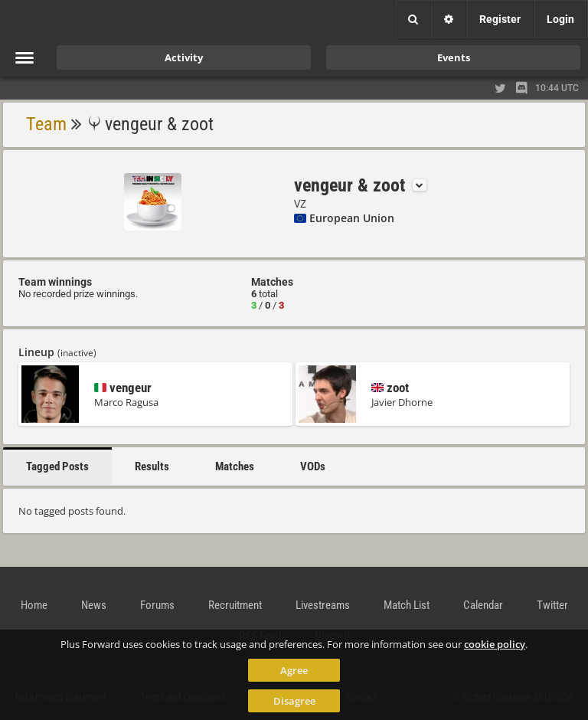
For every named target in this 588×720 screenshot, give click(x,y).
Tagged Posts (57, 466)
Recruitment (235, 605)
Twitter (552, 605)
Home (34, 605)
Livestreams (323, 605)
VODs (313, 466)
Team (46, 124)
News (94, 605)
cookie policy (495, 644)
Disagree (294, 701)
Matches (235, 466)
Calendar (483, 605)
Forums (157, 605)
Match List (407, 605)
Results (152, 466)
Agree (294, 670)
